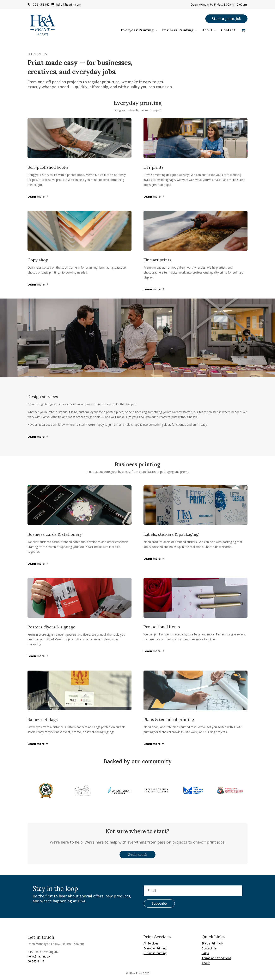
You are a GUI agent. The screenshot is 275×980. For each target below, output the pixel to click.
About (207, 31)
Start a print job (226, 18)
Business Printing (178, 31)
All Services (151, 943)
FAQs (205, 953)
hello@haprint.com (66, 4)
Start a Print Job (212, 943)
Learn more (36, 196)
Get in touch (137, 854)
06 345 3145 (38, 4)
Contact (228, 31)
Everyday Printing (137, 31)
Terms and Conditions (216, 958)
